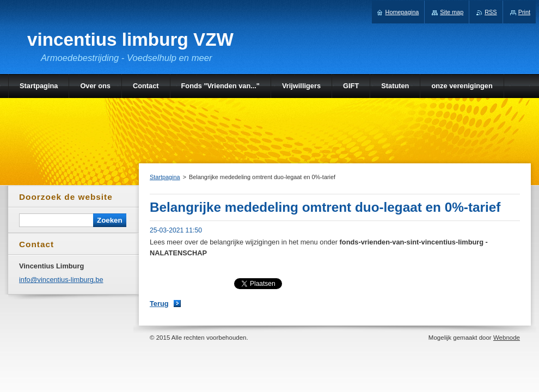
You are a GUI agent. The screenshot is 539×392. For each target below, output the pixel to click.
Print (524, 12)
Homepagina (402, 12)
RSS (491, 12)
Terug (159, 304)
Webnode (507, 338)
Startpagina (165, 177)
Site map (452, 12)
